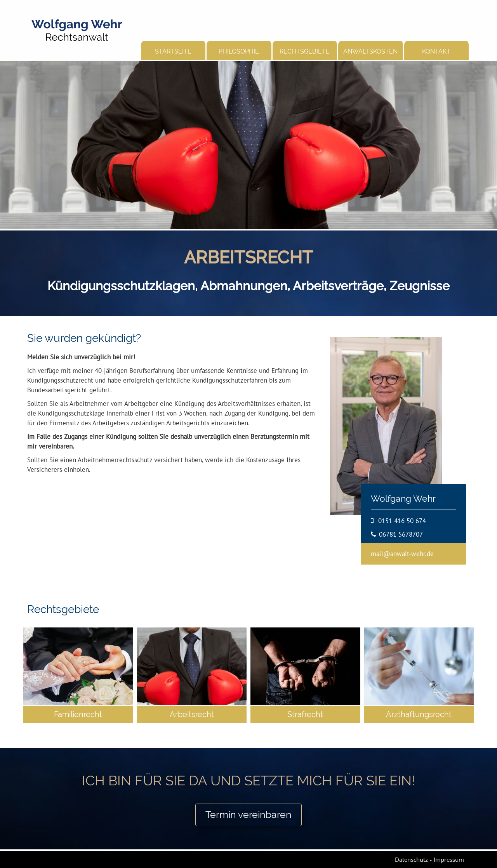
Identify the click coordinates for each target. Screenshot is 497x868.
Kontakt (436, 51)
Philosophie (239, 51)
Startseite (173, 51)
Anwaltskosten (370, 51)
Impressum (449, 859)
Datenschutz (411, 859)
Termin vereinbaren (248, 814)
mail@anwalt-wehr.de (402, 554)
